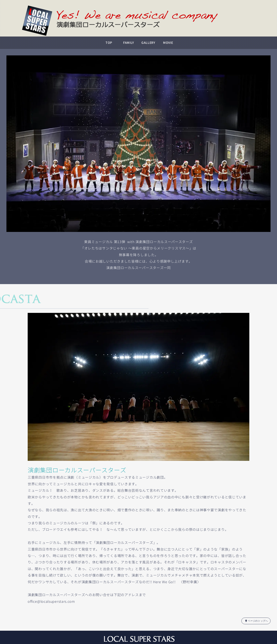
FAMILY (129, 43)
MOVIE (168, 43)
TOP (109, 43)
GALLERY (148, 43)
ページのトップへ (256, 621)
